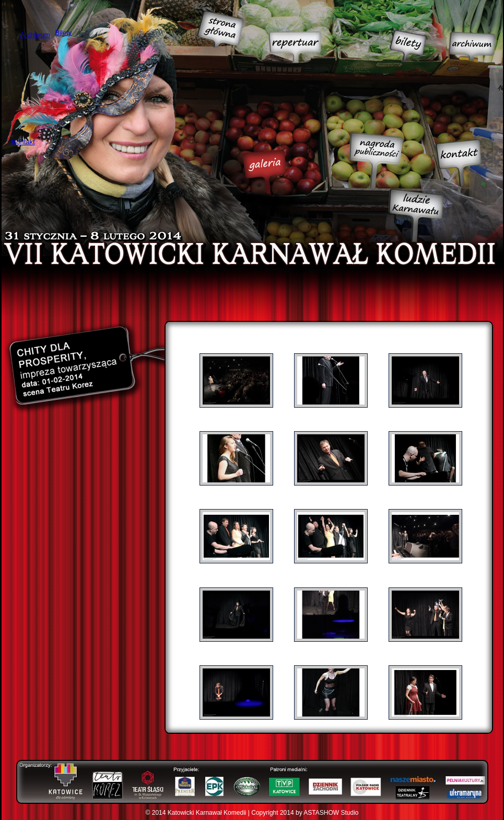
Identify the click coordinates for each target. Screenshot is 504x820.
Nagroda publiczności (376, 160)
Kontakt (459, 163)
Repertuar (295, 47)
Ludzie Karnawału (416, 215)
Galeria (264, 172)
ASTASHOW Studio (331, 813)
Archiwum (472, 47)
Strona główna (220, 29)
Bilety (408, 46)
